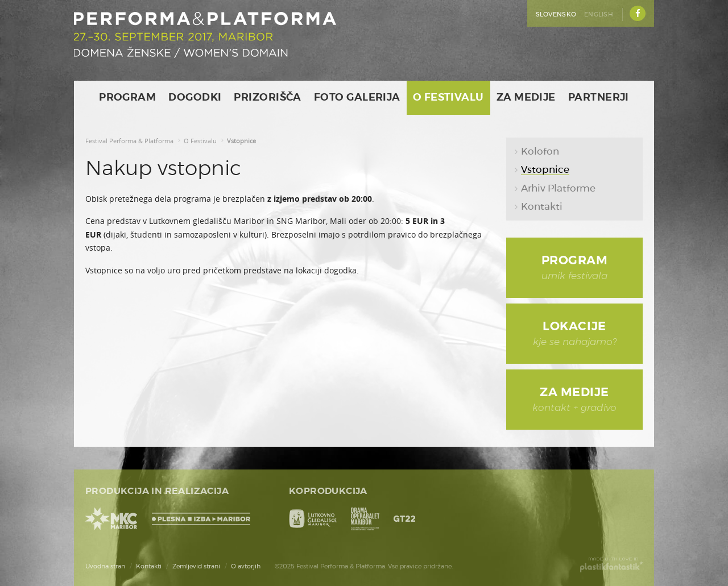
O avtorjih (246, 566)
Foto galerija (357, 98)
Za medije (526, 98)
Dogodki (195, 98)
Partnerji (599, 98)
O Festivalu (448, 98)
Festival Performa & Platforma (129, 141)
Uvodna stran (105, 566)
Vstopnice (241, 141)
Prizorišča (268, 98)
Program (127, 98)
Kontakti (149, 566)
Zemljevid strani (196, 566)
